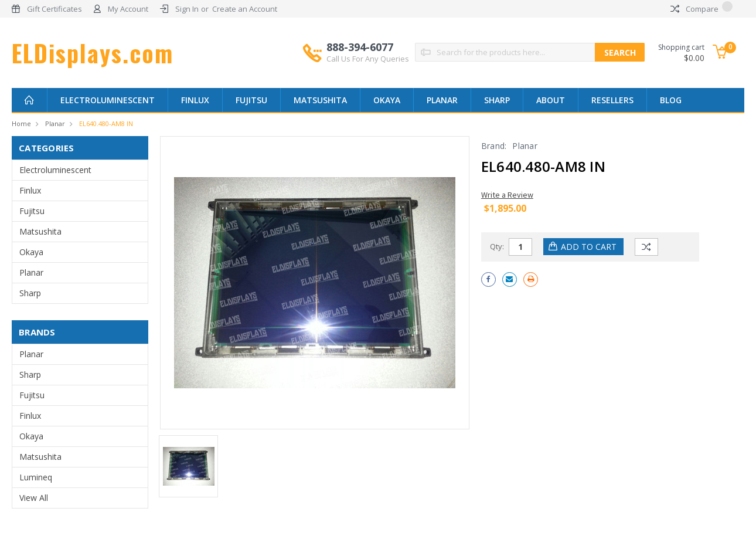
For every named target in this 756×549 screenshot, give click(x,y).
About (551, 100)
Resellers (612, 100)
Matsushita (320, 100)
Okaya (387, 100)
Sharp (497, 100)
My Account (128, 9)
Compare (701, 9)
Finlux (195, 100)
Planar (442, 100)
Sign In (187, 9)
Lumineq (36, 477)
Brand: (494, 146)
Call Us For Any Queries (368, 59)
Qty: (497, 246)
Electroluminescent (108, 100)
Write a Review (507, 195)
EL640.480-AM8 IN (106, 123)
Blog (671, 100)
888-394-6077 (368, 52)
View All (34, 498)
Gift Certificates (55, 9)
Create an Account (245, 9)
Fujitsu (251, 100)
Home (21, 123)
